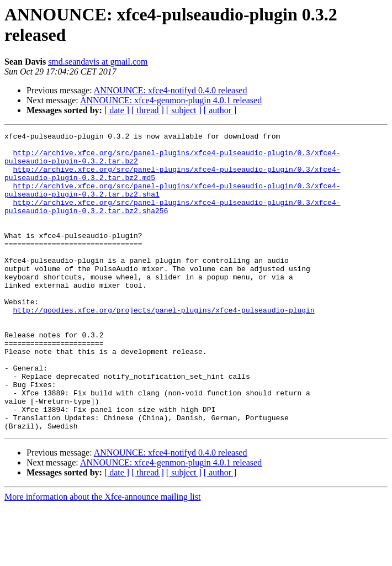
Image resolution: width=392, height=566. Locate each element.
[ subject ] (184, 110)
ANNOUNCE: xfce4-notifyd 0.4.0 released (171, 90)
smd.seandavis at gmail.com (98, 62)
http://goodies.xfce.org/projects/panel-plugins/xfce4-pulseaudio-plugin (164, 346)
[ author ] (220, 110)
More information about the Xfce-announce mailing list (102, 556)
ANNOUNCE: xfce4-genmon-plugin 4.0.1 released (171, 100)
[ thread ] (148, 110)
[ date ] (117, 110)
